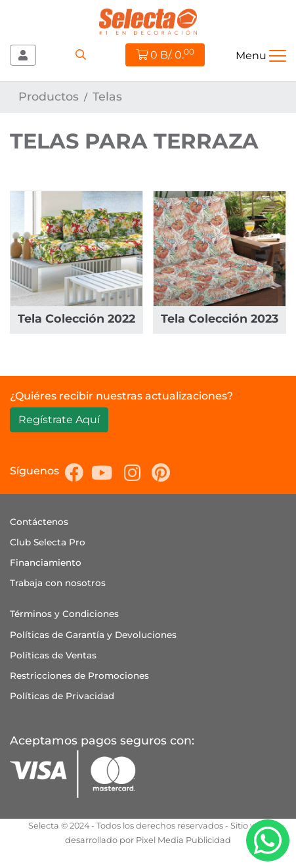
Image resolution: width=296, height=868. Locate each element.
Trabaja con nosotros (58, 583)
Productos (49, 96)
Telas (107, 96)
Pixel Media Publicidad (183, 840)
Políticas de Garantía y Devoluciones (93, 635)
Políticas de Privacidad (62, 696)
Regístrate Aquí (59, 420)
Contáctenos (39, 522)
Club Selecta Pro (48, 542)
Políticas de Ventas (53, 655)
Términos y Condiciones (64, 614)
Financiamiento (46, 562)
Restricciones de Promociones (79, 675)
